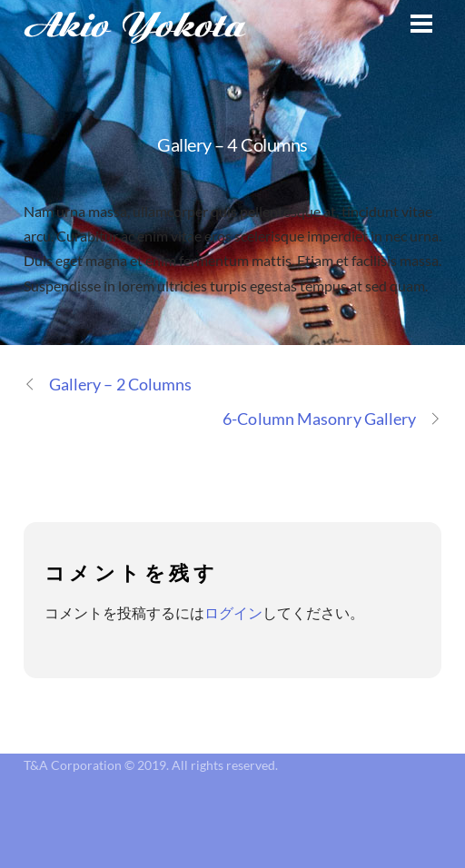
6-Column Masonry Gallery (332, 419)
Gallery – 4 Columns (232, 144)
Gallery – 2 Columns (108, 385)
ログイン (233, 612)
